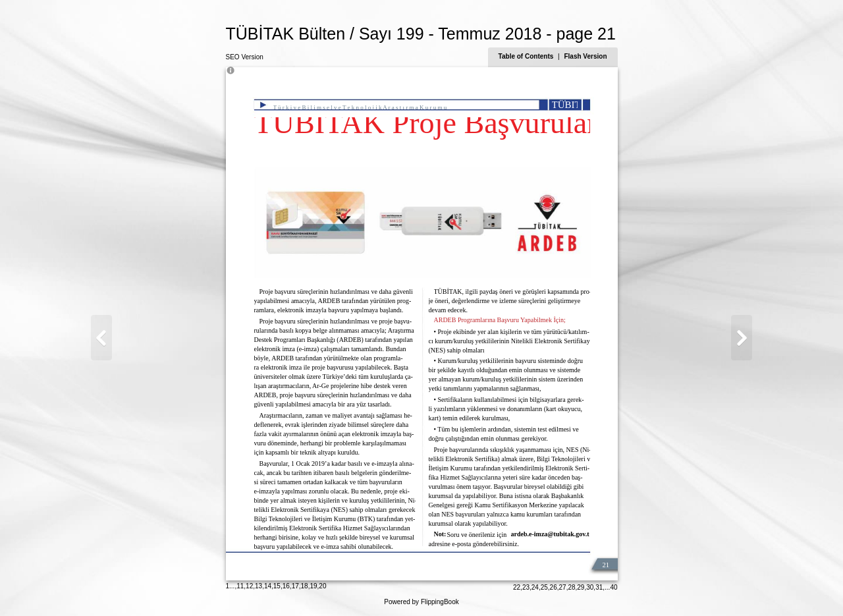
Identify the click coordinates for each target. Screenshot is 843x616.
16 (286, 586)
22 (517, 587)
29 (581, 587)
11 (240, 586)
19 (313, 586)
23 (526, 587)
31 (599, 587)
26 (554, 587)
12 (249, 586)
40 (613, 587)
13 (258, 586)
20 (322, 586)
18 (305, 586)
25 (544, 587)
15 (277, 586)
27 (563, 587)
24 (535, 587)
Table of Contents (527, 56)
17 (295, 586)
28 (571, 587)
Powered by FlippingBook (421, 602)
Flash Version (585, 56)
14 (268, 586)
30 (590, 587)
